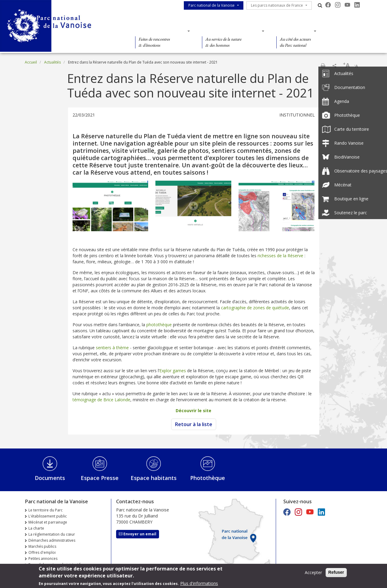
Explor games (173, 371)
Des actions (294, 31)
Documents (50, 478)
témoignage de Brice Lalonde (101, 400)
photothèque (160, 325)
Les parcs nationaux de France (277, 5)
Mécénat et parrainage (48, 522)
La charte (36, 528)
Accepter (313, 574)
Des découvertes (161, 31)
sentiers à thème (112, 348)
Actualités (52, 62)
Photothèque (208, 478)
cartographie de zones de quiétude (255, 308)
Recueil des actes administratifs (55, 565)
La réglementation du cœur (52, 534)
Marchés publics (42, 546)
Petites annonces (43, 558)
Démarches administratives (52, 540)
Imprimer (323, 65)
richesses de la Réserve (280, 256)
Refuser (336, 574)
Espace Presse (100, 478)
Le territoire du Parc (46, 510)
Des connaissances (231, 31)
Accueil (31, 62)
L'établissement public (48, 516)
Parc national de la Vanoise (211, 5)
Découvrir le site (193, 411)
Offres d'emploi (42, 552)
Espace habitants (154, 478)
